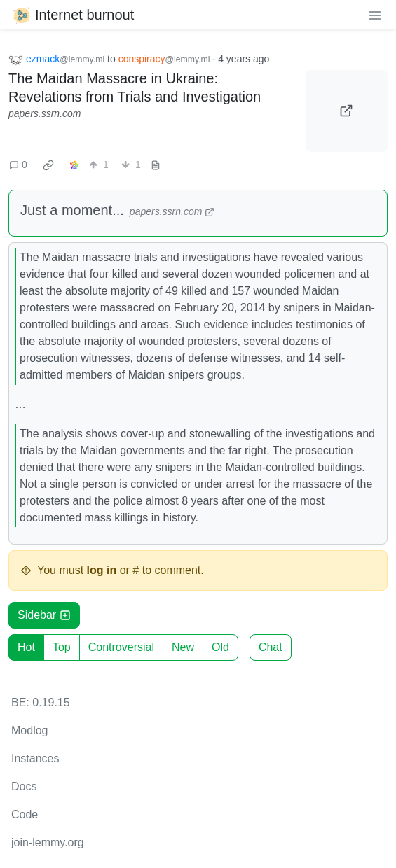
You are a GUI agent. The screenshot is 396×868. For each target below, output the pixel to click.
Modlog (29, 730)
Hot (26, 647)
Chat (271, 647)
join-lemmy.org (48, 842)
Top (62, 647)
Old (220, 647)
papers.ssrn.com (45, 113)
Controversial (121, 647)
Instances (35, 758)
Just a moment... (72, 210)
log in (102, 570)
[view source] (156, 165)
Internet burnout (73, 15)
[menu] (375, 15)
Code (25, 814)
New (183, 647)
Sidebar (44, 615)
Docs (24, 786)
